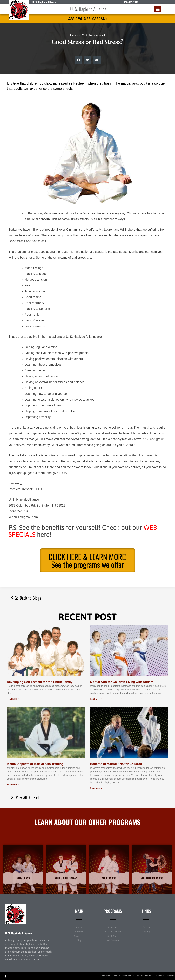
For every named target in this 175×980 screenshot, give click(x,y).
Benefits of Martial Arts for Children (116, 764)
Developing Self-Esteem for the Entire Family (40, 682)
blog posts (75, 35)
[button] (158, 9)
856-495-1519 (131, 2)
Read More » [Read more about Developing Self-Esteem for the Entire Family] (13, 699)
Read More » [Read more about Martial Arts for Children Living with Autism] (96, 699)
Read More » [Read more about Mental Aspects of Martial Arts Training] (13, 785)
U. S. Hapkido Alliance (88, 9)
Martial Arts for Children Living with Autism (122, 682)
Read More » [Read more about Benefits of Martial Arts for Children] (96, 788)
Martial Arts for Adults (94, 35)
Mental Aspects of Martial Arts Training (35, 764)
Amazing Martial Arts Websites (161, 976)
